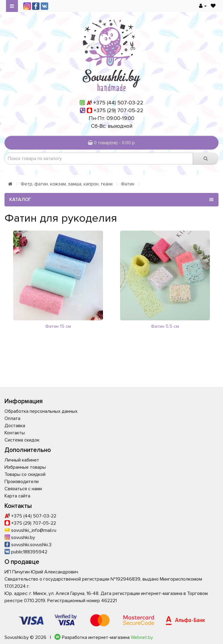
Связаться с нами (23, 489)
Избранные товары (25, 467)
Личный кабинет (22, 460)
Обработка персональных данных (41, 411)
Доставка (15, 426)
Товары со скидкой (25, 474)
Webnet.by (142, 637)
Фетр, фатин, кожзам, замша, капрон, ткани (67, 184)
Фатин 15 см (58, 326)
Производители (22, 482)
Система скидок (22, 440)
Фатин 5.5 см (165, 326)
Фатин (128, 184)
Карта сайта (17, 496)
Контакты (15, 433)
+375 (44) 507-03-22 (118, 103)
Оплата (12, 418)
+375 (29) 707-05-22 (119, 110)
